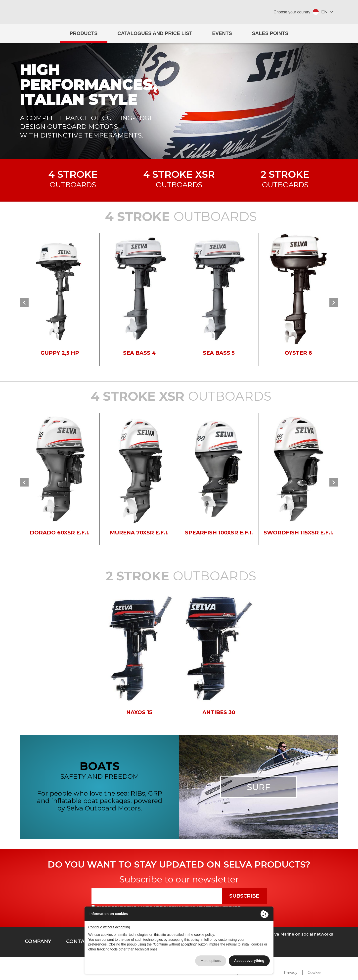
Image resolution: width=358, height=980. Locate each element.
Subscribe (244, 896)
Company (38, 941)
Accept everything (249, 961)
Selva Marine (179, 12)
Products (84, 33)
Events (222, 33)
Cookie (314, 972)
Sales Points (270, 33)
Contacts (80, 941)
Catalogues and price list (155, 33)
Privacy (291, 972)
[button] (24, 302)
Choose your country (292, 12)
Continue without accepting (109, 927)
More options (211, 961)
